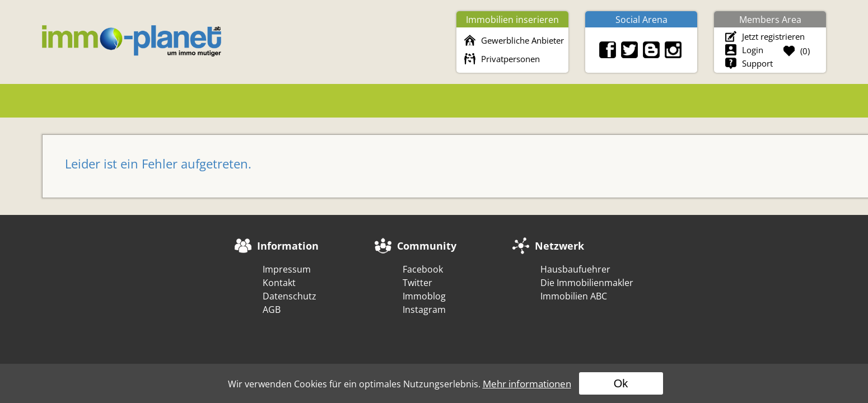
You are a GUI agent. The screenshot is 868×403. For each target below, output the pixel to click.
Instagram (424, 310)
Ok (621, 383)
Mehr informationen (527, 384)
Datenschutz (290, 296)
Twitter (417, 283)
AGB (272, 310)
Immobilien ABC (574, 296)
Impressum (287, 269)
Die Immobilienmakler (587, 283)
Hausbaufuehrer (575, 269)
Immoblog (424, 296)
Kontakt (279, 283)
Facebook (423, 269)
